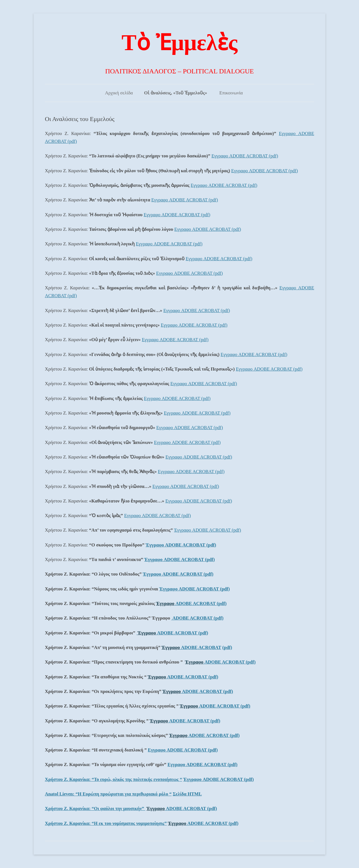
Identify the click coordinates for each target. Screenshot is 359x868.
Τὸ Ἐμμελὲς (179, 43)
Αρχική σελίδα (119, 93)
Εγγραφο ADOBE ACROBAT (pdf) (245, 156)
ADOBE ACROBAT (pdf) (201, 603)
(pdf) (227, 647)
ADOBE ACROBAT (200, 647)
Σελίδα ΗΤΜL (187, 794)
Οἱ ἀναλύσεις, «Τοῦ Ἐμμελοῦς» (176, 93)
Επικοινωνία (231, 93)
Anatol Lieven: (108, 794)
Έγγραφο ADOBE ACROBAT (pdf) (207, 530)
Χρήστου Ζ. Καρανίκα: (113, 779)
